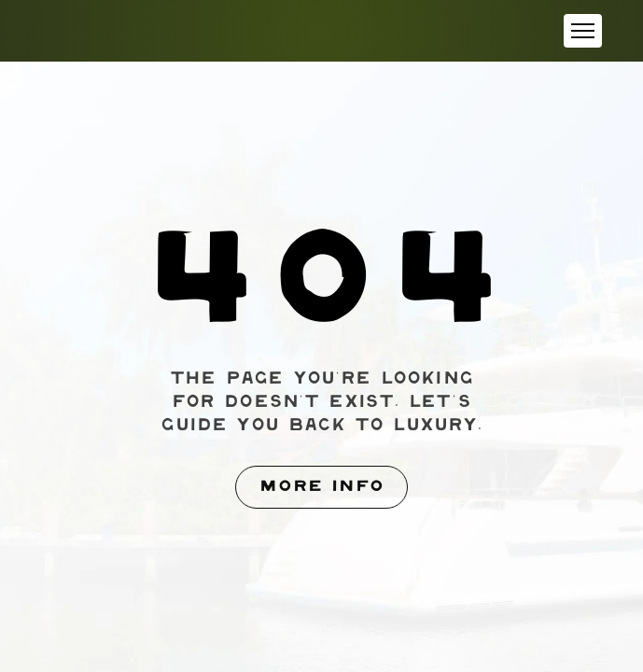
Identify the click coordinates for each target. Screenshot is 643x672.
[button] (583, 31)
